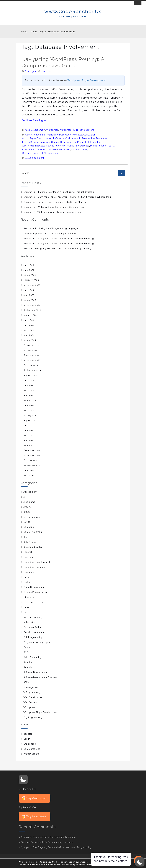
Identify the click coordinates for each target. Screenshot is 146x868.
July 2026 (29, 269)
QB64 (26, 657)
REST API (112, 150)
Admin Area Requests (34, 150)
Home (24, 36)
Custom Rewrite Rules (34, 154)
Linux (26, 612)
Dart (26, 541)
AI (24, 501)
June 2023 (29, 390)
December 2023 (32, 360)
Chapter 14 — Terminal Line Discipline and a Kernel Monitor (55, 206)
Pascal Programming (34, 637)
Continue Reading (34, 125)
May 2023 (29, 395)
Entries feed (30, 748)
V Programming (32, 697)
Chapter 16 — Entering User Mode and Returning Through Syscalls (59, 196)
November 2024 (32, 310)
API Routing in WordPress (75, 150)
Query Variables (74, 139)
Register (28, 738)
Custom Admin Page (76, 143)
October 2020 (31, 465)
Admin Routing (33, 139)
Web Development (35, 134)
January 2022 (31, 420)
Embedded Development (37, 566)
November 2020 (32, 460)
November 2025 (32, 289)
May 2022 (29, 415)
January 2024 (31, 355)
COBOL (27, 526)
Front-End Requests (77, 146)
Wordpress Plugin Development (87, 85)
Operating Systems (34, 632)
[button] (23, 784)
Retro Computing (33, 662)
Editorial (28, 556)
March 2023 (30, 405)
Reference (59, 143)
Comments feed (32, 753)
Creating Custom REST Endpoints (40, 157)
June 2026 (29, 274)
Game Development (34, 591)
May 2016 (29, 480)
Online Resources (98, 143)
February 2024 (31, 350)
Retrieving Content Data (52, 146)
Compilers (29, 531)
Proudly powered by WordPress (83, 864)
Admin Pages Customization (37, 143)
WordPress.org (31, 758)
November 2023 (32, 365)
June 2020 (29, 475)
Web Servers (30, 707)
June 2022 (29, 410)
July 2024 (29, 324)
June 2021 (29, 435)
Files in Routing (30, 146)
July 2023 (29, 385)
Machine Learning (33, 622)
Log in (27, 743)
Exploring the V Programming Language (57, 233)
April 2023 (29, 400)
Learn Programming (34, 607)
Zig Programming (33, 722)
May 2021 (28, 440)
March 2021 (30, 450)
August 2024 (30, 319)
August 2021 (30, 425)
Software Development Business (40, 682)
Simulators (29, 672)
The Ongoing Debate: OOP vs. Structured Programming (64, 243)
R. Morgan (30, 76)
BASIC (27, 516)
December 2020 (32, 455)
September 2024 (32, 314)
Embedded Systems (34, 571)
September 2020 (32, 470)
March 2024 (30, 344)
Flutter (27, 587)
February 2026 (31, 284)
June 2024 (29, 330)
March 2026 (30, 279)
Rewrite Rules (53, 150)
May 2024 (29, 335)
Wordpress (52, 134)
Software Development (35, 677)
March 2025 (30, 304)
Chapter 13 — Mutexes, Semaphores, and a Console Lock (54, 211)
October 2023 (31, 370)
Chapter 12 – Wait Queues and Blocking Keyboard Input (53, 216)
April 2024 (29, 340)
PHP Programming (33, 642)
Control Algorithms (34, 536)
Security (28, 667)
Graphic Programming (35, 596)
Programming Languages (37, 647)
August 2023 (30, 380)
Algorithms (29, 506)
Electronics (29, 561)
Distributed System (33, 551)
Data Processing (32, 546)
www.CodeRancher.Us (73, 16)
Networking (30, 627)
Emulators (29, 576)
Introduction (95, 146)
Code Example (79, 154)
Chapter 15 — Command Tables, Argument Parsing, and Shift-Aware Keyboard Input (67, 201)
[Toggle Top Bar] (138, 7)
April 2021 (29, 445)
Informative (29, 602)
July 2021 (29, 430)
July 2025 (29, 294)
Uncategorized (31, 692)
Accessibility (30, 496)
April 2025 (29, 299)
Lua (25, 616)
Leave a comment (34, 162)
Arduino (28, 511)
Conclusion (89, 139)
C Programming (32, 521)
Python (27, 652)
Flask (26, 582)
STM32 (27, 687)
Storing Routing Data (53, 139)
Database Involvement (59, 154)
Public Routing (98, 150)
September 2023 (32, 375)
